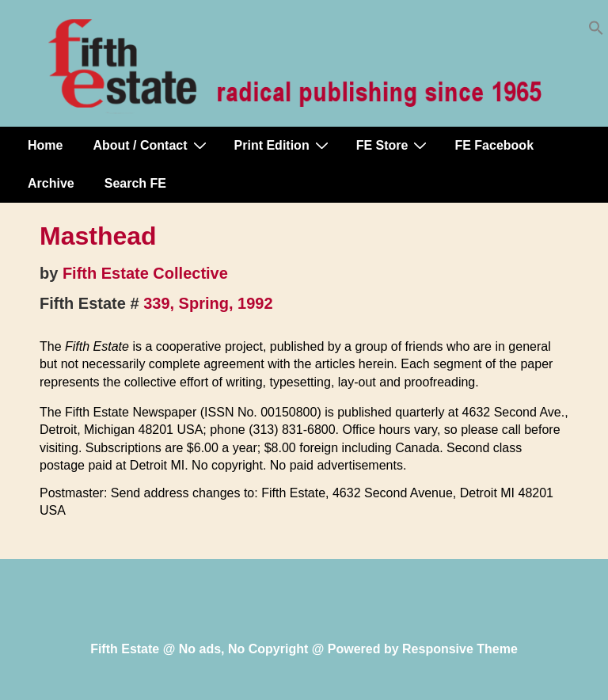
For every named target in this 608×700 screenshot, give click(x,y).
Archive (51, 183)
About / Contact (151, 145)
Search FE (135, 183)
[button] (596, 31)
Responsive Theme (460, 649)
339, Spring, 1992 (208, 303)
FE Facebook (494, 145)
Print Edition (283, 145)
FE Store (394, 145)
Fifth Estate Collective (145, 273)
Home (45, 145)
